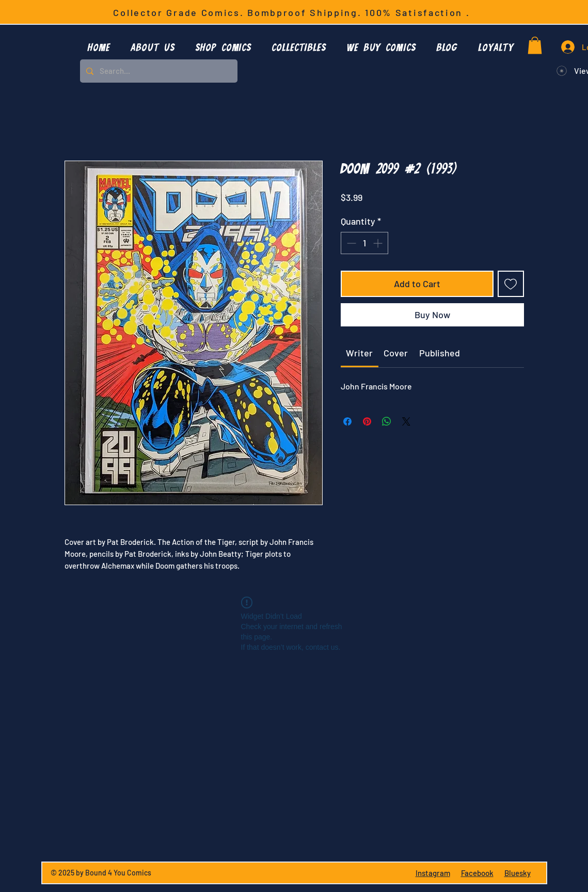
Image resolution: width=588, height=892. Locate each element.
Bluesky (518, 873)
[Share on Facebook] (347, 421)
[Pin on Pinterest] (367, 421)
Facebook (477, 873)
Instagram (433, 873)
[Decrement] (350, 243)
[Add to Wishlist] (511, 284)
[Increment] (379, 243)
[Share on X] (406, 421)
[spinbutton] (364, 243)
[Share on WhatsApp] (387, 421)
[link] (359, 353)
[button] (224, 47)
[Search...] (158, 71)
